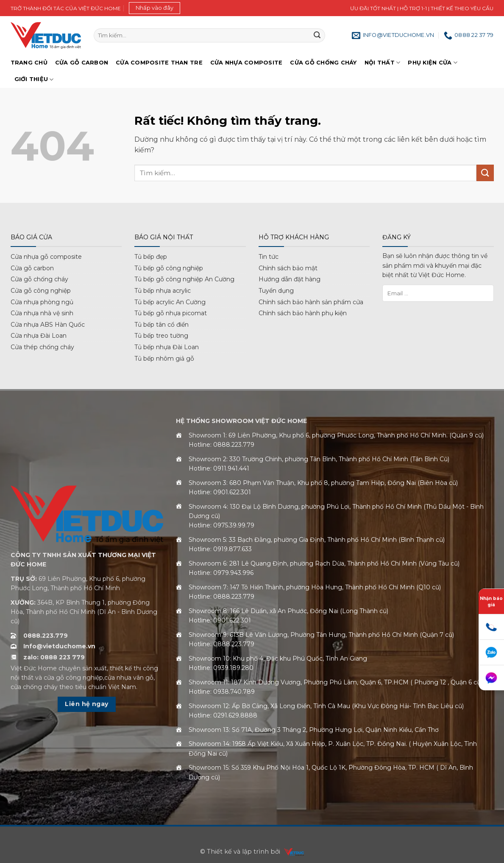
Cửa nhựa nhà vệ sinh (42, 313)
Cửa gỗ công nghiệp (41, 291)
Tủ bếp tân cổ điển (162, 325)
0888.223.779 (46, 636)
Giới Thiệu (34, 80)
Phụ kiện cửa (433, 63)
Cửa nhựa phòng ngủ (42, 302)
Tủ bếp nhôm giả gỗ (164, 359)
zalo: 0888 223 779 (54, 657)
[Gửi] (317, 36)
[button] (155, 8)
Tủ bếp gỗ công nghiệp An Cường (184, 279)
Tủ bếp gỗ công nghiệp (169, 268)
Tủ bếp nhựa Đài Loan (167, 347)
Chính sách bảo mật (288, 268)
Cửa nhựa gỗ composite (46, 257)
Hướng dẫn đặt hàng (290, 279)
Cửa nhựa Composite (246, 63)
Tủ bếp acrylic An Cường (170, 302)
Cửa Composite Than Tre (159, 63)
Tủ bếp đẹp (151, 257)
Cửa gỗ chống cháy (323, 63)
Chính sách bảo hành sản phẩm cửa (311, 302)
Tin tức (269, 257)
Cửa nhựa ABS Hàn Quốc (48, 325)
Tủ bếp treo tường (161, 336)
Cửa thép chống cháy (42, 347)
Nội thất (383, 63)
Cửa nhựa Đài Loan (39, 336)
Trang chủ (29, 63)
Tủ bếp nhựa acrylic (163, 291)
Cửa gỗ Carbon (82, 63)
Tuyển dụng (276, 291)
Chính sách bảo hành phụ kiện (303, 313)
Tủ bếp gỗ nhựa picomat (171, 313)
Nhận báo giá (491, 602)
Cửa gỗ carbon (32, 268)
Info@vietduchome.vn (59, 646)
